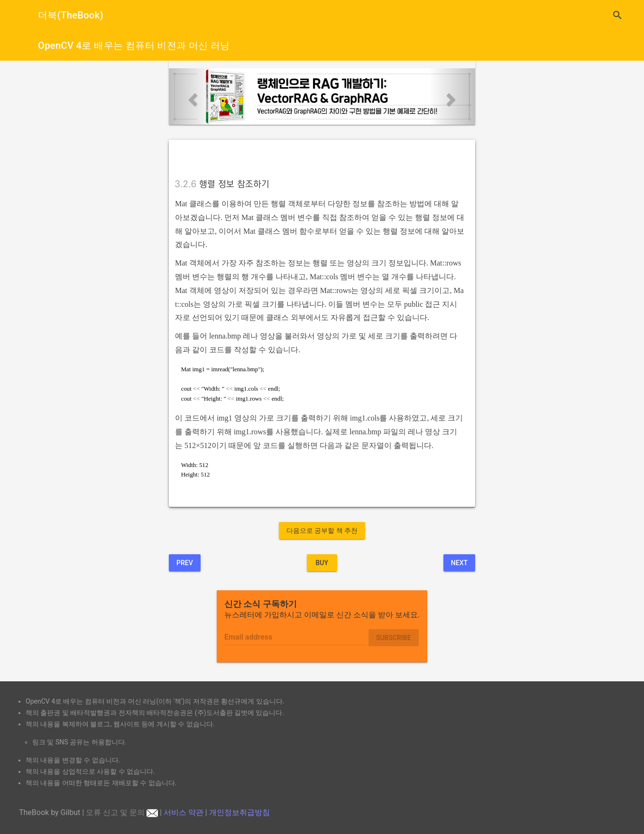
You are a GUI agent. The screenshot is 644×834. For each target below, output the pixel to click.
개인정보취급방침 (239, 812)
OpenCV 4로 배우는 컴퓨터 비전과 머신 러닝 (134, 46)
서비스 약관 (184, 812)
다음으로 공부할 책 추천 (322, 531)
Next (459, 563)
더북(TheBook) (71, 15)
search (617, 15)
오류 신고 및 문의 (122, 812)
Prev (185, 563)
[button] (192, 97)
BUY (322, 563)
